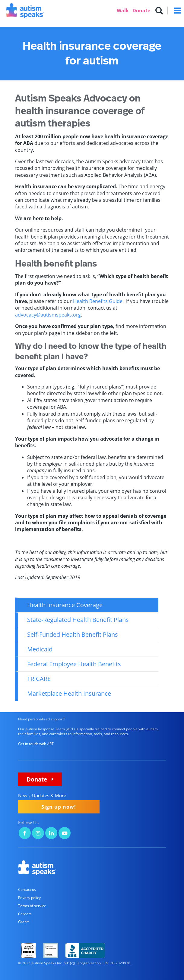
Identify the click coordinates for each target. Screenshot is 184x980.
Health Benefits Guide (98, 301)
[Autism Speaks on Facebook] (25, 834)
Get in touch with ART (36, 744)
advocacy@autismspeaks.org (48, 315)
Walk (123, 11)
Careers (25, 914)
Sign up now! (59, 807)
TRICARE (39, 679)
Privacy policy (29, 898)
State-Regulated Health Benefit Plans (78, 620)
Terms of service (32, 906)
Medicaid (40, 649)
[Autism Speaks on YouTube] (65, 834)
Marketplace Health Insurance (69, 693)
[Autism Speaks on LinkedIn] (51, 834)
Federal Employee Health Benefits (74, 664)
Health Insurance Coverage (65, 605)
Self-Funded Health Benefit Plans (73, 634)
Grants (24, 922)
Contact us (27, 889)
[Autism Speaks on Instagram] (38, 834)
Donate (141, 11)
